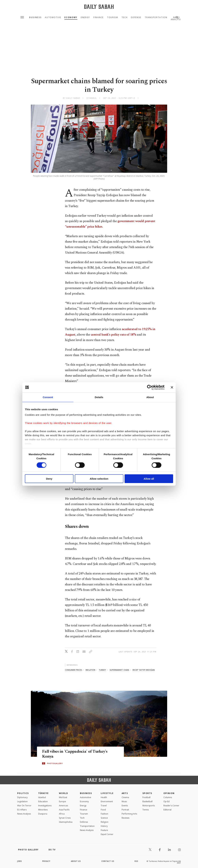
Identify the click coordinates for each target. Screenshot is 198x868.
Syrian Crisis (65, 818)
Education (43, 801)
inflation (90, 670)
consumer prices (73, 670)
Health (104, 797)
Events (125, 806)
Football (146, 797)
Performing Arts (129, 814)
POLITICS (23, 793)
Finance (98, 17)
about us (76, 861)
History (104, 826)
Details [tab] (99, 397)
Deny (49, 479)
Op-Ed (166, 801)
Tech (125, 17)
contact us (108, 861)
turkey (102, 670)
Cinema (125, 797)
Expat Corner (107, 834)
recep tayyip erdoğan (144, 670)
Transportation (156, 17)
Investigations (45, 806)
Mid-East (63, 797)
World (63, 793)
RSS (136, 861)
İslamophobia (66, 822)
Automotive (53, 17)
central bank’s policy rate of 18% (113, 335)
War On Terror (24, 806)
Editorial (167, 810)
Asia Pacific (64, 810)
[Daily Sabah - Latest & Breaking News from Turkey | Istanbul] (99, 7)
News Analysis (24, 814)
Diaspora (43, 814)
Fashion (104, 814)
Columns (168, 797)
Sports (147, 793)
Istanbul (42, 797)
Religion (105, 822)
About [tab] (150, 397)
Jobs (20, 861)
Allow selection (99, 479)
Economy (71, 17)
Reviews (125, 818)
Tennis (146, 810)
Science (104, 818)
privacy (46, 861)
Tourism (113, 17)
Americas (63, 806)
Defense (136, 17)
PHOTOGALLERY (55, 763)
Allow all (149, 479)
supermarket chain (119, 670)
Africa (62, 814)
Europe (62, 801)
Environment (107, 801)
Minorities (43, 810)
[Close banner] (172, 387)
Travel (104, 806)
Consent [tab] (48, 397)
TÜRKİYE (43, 793)
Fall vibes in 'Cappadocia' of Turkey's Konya (76, 754)
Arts (125, 793)
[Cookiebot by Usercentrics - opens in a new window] (150, 387)
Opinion (169, 793)
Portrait (125, 810)
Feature (104, 830)
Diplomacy (22, 797)
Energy (85, 17)
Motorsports (149, 806)
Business (35, 17)
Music (124, 801)
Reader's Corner (171, 806)
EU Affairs (22, 810)
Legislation (22, 801)
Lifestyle (107, 793)
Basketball (147, 801)
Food (103, 810)
